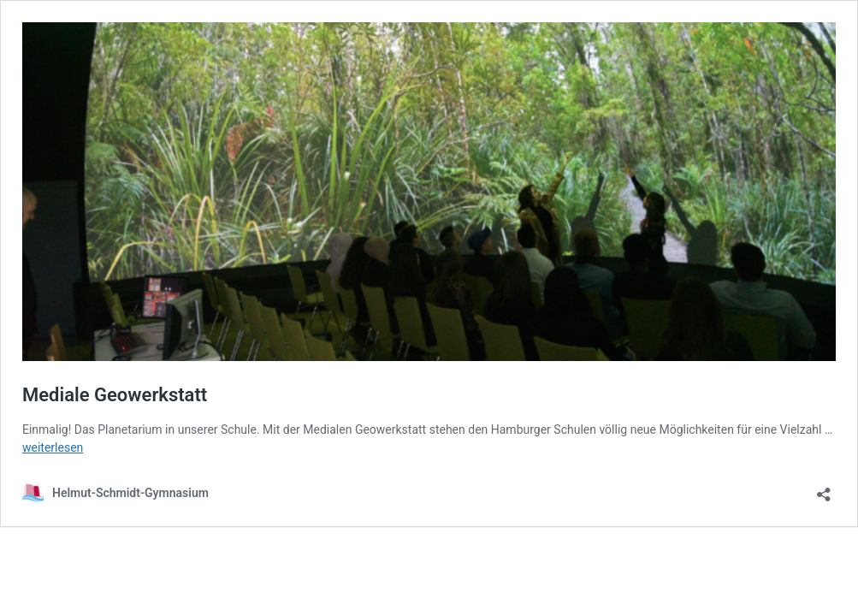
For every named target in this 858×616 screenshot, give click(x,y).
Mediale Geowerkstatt (115, 395)
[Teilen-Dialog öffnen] (824, 489)
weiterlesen (53, 447)
